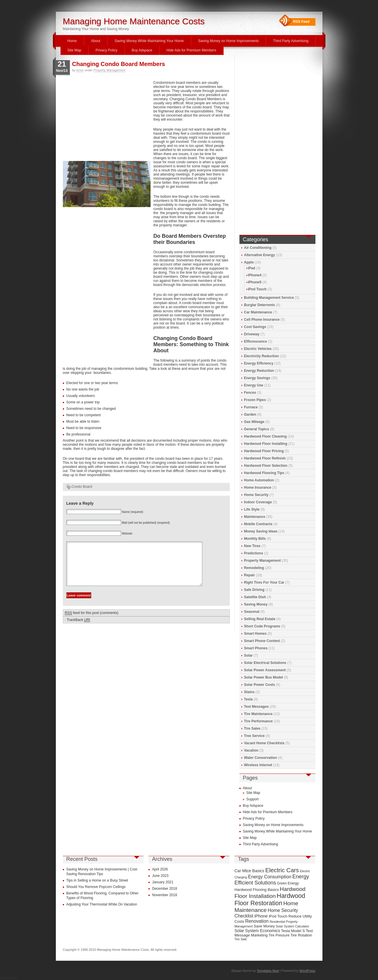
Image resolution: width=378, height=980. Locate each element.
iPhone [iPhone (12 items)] (261, 916)
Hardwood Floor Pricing (264, 451)
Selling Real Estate (260, 619)
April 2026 (160, 869)
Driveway (252, 334)
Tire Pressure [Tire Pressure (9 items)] (279, 935)
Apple (249, 262)
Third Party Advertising (291, 41)
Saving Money (256, 604)
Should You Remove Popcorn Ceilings (96, 887)
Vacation (251, 750)
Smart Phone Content (262, 641)
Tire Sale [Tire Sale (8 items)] (241, 939)
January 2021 (163, 882)
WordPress (307, 971)
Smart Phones (256, 648)
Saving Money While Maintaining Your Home (149, 41)
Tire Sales (252, 729)
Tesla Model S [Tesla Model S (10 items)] (293, 931)
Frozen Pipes (255, 400)
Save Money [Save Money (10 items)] (264, 926)
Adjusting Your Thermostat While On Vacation (102, 904)
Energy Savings (257, 378)
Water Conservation (261, 758)
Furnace (251, 407)
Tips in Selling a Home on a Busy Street (97, 880)
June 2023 (160, 876)
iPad (252, 268)
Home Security (256, 495)
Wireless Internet (258, 765)
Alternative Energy (260, 255)
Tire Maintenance (258, 714)
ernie (80, 70)
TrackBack (78, 629)
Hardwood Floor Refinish (265, 458)
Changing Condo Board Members (119, 64)
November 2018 (164, 895)
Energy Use (254, 385)
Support (253, 799)
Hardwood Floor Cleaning (265, 436)
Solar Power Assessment (265, 670)
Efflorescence (256, 341)
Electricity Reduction (262, 356)
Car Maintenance (258, 312)
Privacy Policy (107, 50)
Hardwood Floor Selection (266, 466)
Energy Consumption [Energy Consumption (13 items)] (270, 877)
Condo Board (82, 487)
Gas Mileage (254, 422)
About (96, 41)
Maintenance (255, 517)
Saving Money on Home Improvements (228, 41)
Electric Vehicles (258, 349)
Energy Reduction (259, 371)
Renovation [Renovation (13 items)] (257, 921)
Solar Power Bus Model (264, 677)
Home (72, 41)
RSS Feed (301, 22)
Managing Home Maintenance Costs (134, 21)
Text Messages (257, 707)
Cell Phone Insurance (262, 320)
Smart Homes (255, 634)
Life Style (252, 509)
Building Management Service (269, 298)
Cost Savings (255, 327)
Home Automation (259, 480)
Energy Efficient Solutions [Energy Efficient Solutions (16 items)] (272, 880)
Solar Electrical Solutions (265, 663)
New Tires (252, 546)
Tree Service (254, 736)
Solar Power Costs (260, 685)
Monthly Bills (255, 539)
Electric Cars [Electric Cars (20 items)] (282, 870)
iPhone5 (255, 282)
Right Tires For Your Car (264, 582)
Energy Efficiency (259, 363)
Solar (248, 655)
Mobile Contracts (258, 524)
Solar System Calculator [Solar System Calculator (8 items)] (292, 926)
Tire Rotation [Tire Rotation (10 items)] (301, 935)
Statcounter (9, 978)
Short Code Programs (262, 626)
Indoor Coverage (258, 502)
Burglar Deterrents (260, 305)
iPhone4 (255, 275)
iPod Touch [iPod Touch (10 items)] (278, 916)
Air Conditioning (258, 248)
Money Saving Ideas (261, 531)
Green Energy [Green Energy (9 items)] (288, 883)
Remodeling (254, 568)
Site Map (74, 50)
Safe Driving (254, 590)
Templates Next (268, 971)
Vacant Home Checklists (264, 743)
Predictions (254, 553)
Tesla (248, 699)
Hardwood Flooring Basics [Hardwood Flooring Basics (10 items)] (257, 890)
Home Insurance (258, 488)
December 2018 (164, 889)
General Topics (257, 429)
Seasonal (252, 612)
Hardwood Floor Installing (266, 444)
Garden (250, 414)
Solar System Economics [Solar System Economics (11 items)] (257, 931)
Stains (249, 692)
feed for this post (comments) (92, 622)
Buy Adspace (142, 50)
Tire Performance (259, 721)
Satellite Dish (255, 597)
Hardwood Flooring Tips (264, 473)
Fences (250, 393)
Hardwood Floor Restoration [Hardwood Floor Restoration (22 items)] (270, 900)
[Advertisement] (107, 120)
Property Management (109, 70)
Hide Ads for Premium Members (191, 50)
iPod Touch (257, 289)
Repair (250, 575)
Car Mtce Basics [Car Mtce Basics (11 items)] (249, 871)
